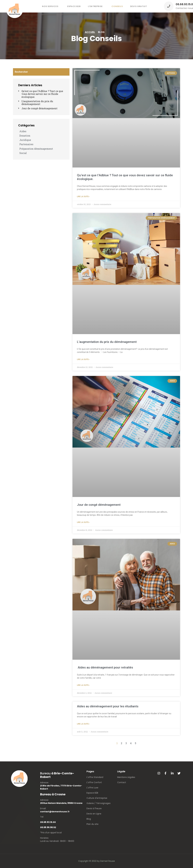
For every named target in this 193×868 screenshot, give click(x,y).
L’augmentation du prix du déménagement (107, 342)
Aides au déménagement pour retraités (105, 667)
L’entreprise (95, 6)
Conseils (117, 6)
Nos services (50, 6)
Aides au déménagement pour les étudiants (108, 706)
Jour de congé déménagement (99, 505)
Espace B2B (74, 6)
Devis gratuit (139, 6)
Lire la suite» (83, 197)
